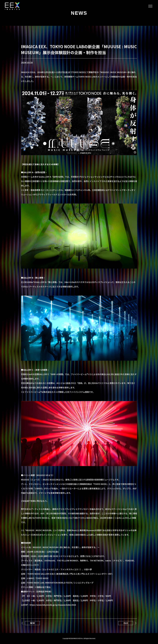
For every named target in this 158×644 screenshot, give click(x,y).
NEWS (79, 13)
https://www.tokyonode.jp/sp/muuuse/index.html (53, 605)
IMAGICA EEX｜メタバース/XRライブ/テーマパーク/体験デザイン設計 (12, 6)
